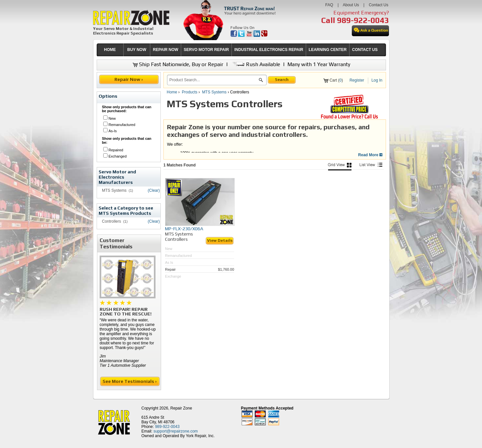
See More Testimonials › (130, 381)
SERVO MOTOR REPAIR (206, 50)
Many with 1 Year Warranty (319, 64)
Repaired (116, 150)
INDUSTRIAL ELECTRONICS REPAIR (269, 50)
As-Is (113, 131)
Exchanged (118, 156)
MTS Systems (214, 92)
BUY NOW (137, 50)
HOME (110, 50)
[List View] (371, 167)
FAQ (329, 5)
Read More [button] (370, 155)
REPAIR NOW (166, 50)
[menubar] (238, 50)
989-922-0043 (363, 20)
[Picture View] (340, 167)
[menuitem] (110, 50)
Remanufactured (122, 125)
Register (357, 80)
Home (172, 92)
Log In (377, 80)
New (112, 118)
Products (190, 92)
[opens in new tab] (234, 36)
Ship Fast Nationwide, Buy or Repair (178, 64)
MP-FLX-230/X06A (184, 229)
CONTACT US (365, 50)
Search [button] (282, 80)
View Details (220, 240)
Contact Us (379, 5)
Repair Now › (129, 79)
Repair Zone (181, 408)
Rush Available (255, 64)
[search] (213, 80)
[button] (261, 81)
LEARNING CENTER (328, 50)
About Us (351, 5)
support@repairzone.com (176, 431)
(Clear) (154, 190)
